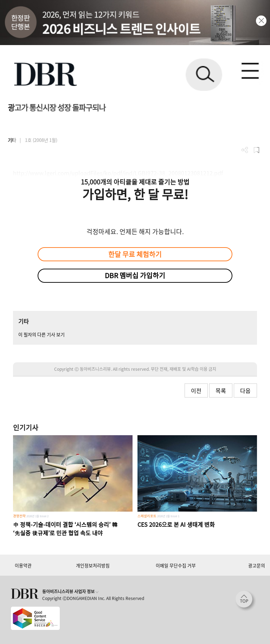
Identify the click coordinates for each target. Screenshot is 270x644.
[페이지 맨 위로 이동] (246, 601)
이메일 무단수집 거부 (176, 565)
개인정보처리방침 (93, 565)
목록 (221, 390)
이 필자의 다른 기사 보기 (41, 334)
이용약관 (23, 565)
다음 (245, 390)
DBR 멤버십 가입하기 (135, 275)
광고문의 (257, 565)
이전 (196, 390)
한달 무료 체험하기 (135, 254)
